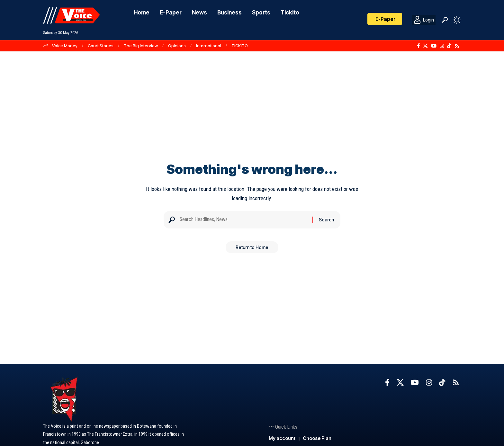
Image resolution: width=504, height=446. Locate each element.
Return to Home (252, 250)
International (209, 46)
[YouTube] (434, 46)
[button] (445, 20)
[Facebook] (418, 46)
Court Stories (101, 46)
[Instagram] (442, 46)
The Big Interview (141, 46)
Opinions (177, 46)
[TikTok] (449, 46)
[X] (425, 46)
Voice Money (65, 46)
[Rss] (457, 46)
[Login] (424, 20)
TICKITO (240, 46)
